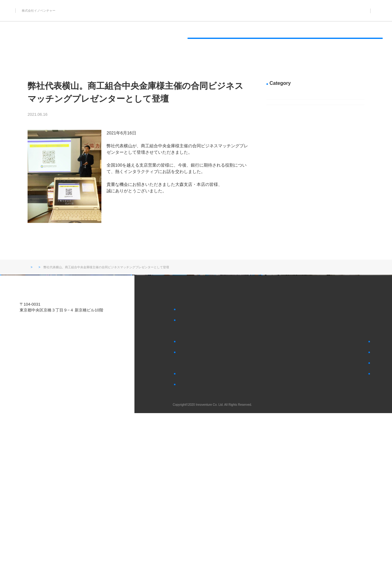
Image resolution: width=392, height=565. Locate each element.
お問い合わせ (284, 466)
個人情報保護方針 (288, 530)
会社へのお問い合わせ (296, 518)
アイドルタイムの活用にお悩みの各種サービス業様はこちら (322, 506)
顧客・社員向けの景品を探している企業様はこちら (320, 478)
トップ (32, 267)
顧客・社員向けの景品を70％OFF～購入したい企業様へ (43, 38)
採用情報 (304, 11)
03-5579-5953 (360, 11)
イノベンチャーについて (294, 38)
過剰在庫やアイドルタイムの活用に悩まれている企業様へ (221, 475)
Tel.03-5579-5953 (35, 460)
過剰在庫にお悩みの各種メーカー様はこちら (314, 490)
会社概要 (185, 525)
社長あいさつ (189, 536)
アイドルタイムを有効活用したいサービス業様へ (174, 38)
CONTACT (364, 38)
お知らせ (277, 11)
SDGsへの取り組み (237, 38)
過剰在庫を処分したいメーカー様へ (109, 38)
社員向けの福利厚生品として (202, 460)
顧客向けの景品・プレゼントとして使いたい (215, 448)
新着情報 (68, 115)
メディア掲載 (287, 122)
